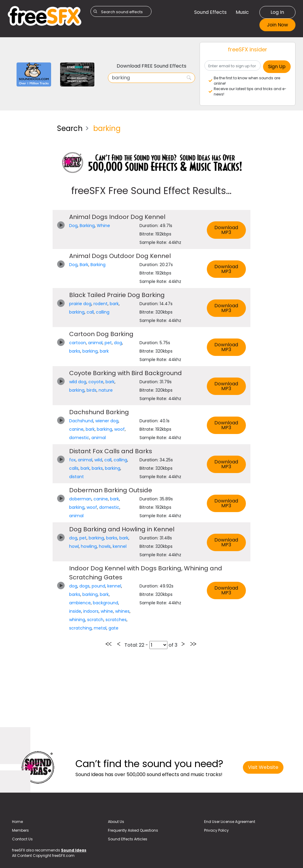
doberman (80, 499)
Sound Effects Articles (128, 839)
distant (77, 477)
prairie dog (80, 304)
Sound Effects (210, 12)
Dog (73, 226)
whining (77, 620)
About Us (116, 822)
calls (74, 468)
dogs (84, 586)
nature (106, 390)
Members (20, 830)
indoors (91, 611)
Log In (277, 12)
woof (119, 429)
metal (100, 628)
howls (105, 546)
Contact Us (22, 839)
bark (114, 304)
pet (108, 343)
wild (98, 460)
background (106, 603)
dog (118, 343)
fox (72, 460)
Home (17, 822)
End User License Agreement (230, 822)
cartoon (78, 343)
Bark (84, 265)
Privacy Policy (216, 830)
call (90, 312)
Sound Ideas (74, 850)
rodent (101, 304)
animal (95, 343)
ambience (80, 603)
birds (92, 390)
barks (75, 351)
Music (242, 12)
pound (98, 586)
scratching (80, 628)
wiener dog (107, 421)
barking (77, 312)
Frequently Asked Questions (133, 830)
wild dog (78, 382)
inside (75, 611)
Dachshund (81, 421)
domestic (79, 438)
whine (107, 611)
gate (113, 628)
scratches (116, 620)
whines (122, 611)
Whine (103, 226)
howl (74, 546)
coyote (96, 382)
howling (89, 546)
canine (76, 429)
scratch (95, 620)
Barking (87, 226)
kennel (120, 546)
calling (103, 312)
